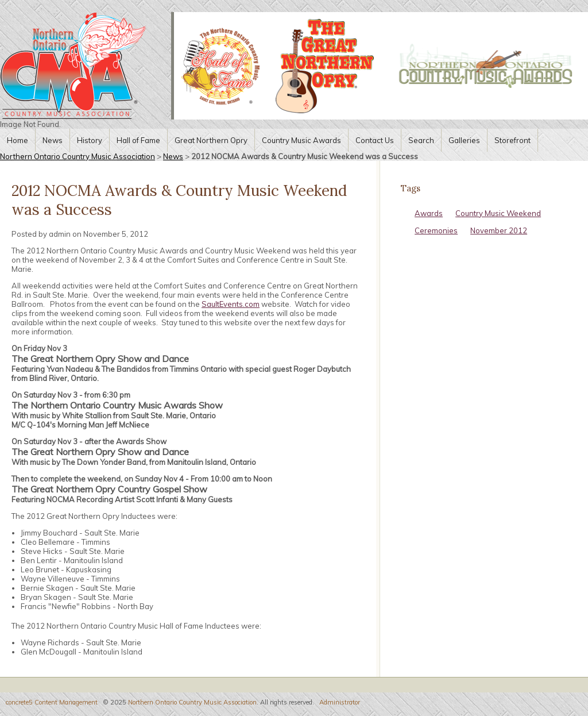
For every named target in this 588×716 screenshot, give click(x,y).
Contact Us (375, 140)
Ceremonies (436, 230)
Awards (429, 213)
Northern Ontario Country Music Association (78, 156)
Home (18, 140)
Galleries (464, 140)
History (90, 140)
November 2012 (499, 230)
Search (421, 140)
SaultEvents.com (231, 304)
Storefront (512, 140)
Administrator (340, 702)
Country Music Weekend (498, 213)
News (53, 140)
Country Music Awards (301, 140)
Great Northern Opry (211, 140)
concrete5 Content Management (52, 702)
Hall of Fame (138, 140)
